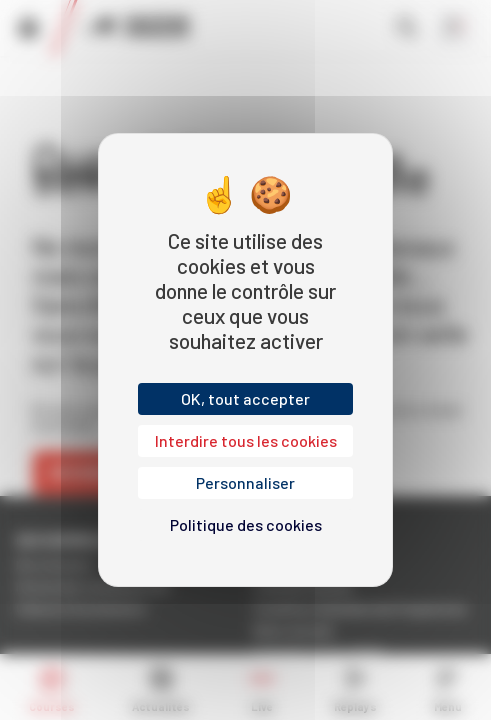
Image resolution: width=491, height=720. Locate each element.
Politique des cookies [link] (246, 524)
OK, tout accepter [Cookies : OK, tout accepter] (245, 398)
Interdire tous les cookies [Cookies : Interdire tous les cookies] (246, 440)
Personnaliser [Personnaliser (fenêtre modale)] (245, 482)
